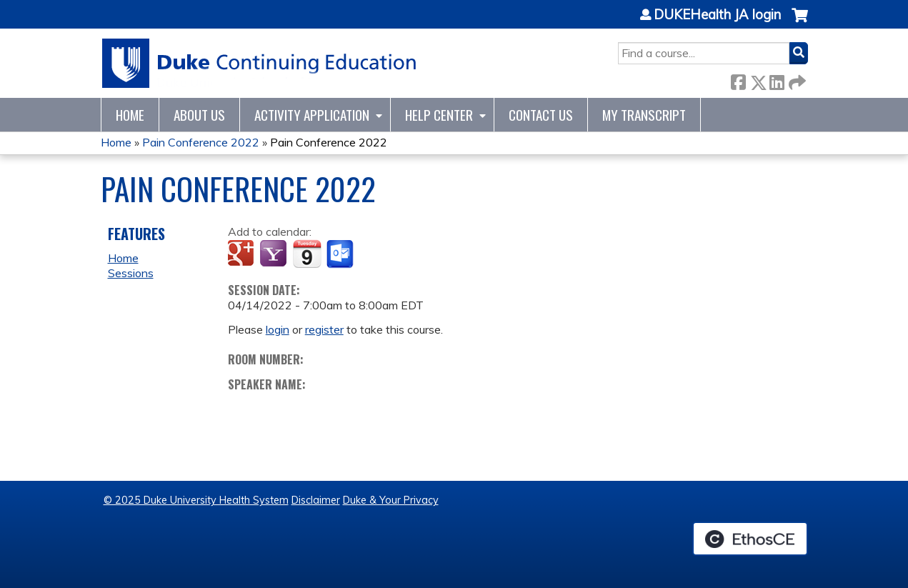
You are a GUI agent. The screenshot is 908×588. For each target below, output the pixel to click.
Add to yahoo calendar (275, 254)
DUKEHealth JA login (717, 15)
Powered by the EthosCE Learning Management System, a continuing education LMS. (750, 539)
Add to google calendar (243, 254)
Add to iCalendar (307, 254)
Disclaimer (316, 500)
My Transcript (644, 115)
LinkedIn (777, 80)
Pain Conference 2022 (201, 142)
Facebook (738, 80)
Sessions (131, 273)
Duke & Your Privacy (391, 500)
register (324, 329)
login (278, 329)
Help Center (439, 115)
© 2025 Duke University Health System (196, 500)
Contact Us (541, 115)
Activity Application (312, 115)
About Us (199, 115)
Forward (796, 80)
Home (130, 115)
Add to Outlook (341, 254)
